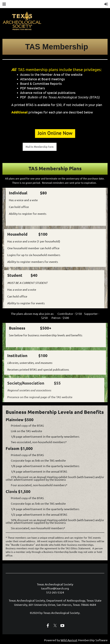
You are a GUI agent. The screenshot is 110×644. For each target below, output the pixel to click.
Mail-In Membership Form (40, 147)
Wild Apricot (69, 640)
